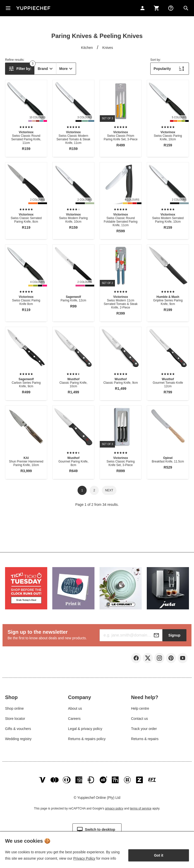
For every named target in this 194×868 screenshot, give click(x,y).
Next (109, 490)
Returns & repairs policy (87, 739)
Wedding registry (18, 739)
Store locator (15, 719)
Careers (74, 719)
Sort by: (155, 60)
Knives (108, 48)
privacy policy (114, 808)
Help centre (140, 708)
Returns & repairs (145, 739)
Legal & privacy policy (85, 729)
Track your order (144, 729)
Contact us (140, 719)
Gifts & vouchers (18, 729)
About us (75, 708)
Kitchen (87, 48)
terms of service (141, 808)
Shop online (14, 708)
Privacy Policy (84, 858)
